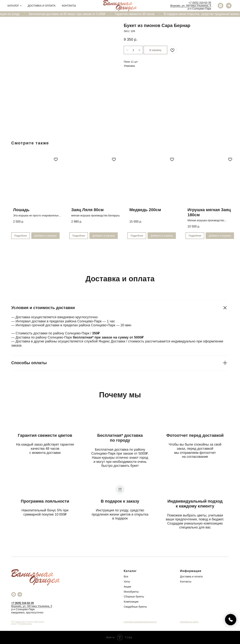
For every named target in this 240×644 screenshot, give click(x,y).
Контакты (69, 6)
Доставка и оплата (42, 6)
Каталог (13, 6)
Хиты (127, 582)
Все (126, 576)
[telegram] (229, 6)
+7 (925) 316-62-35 (200, 3)
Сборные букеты (134, 597)
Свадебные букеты (135, 607)
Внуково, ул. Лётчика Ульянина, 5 (191, 6)
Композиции (131, 602)
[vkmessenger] (220, 6)
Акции (127, 587)
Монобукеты (131, 592)
